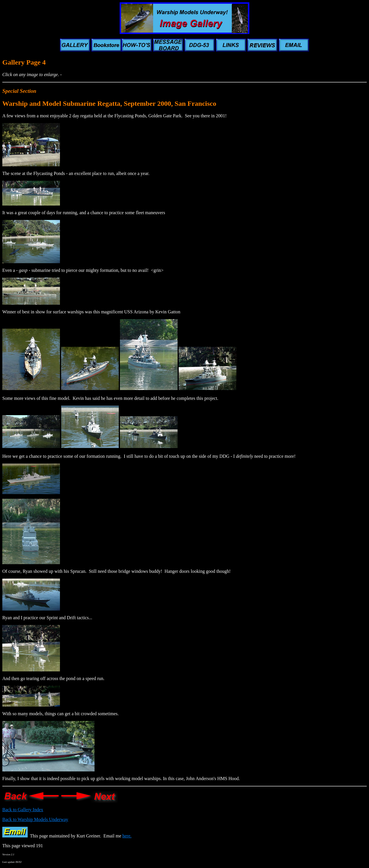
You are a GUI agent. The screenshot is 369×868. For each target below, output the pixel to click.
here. (127, 836)
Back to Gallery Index (23, 810)
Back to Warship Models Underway (35, 819)
